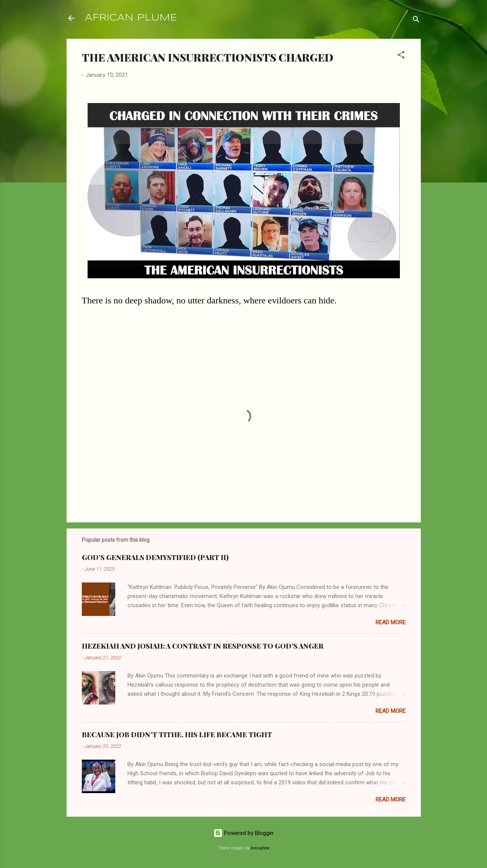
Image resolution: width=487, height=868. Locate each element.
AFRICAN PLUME (131, 18)
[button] (401, 56)
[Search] (416, 21)
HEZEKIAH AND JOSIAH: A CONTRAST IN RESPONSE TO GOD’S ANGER (203, 646)
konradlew (260, 848)
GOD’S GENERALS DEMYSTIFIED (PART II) (155, 557)
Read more (391, 622)
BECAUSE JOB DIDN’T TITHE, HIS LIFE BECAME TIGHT (177, 735)
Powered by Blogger (244, 833)
